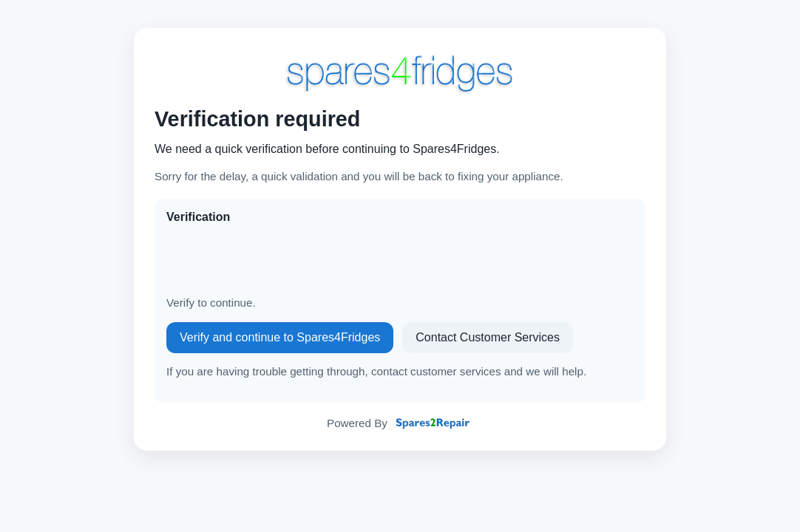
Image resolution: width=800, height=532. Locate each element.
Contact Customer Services (488, 337)
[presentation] (279, 260)
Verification (198, 217)
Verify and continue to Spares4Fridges (280, 337)
